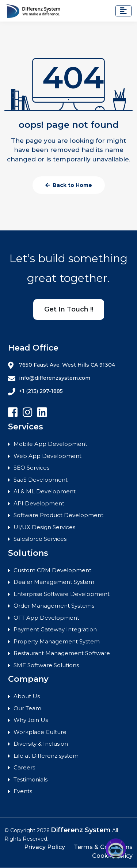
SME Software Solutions (46, 665)
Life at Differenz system (46, 756)
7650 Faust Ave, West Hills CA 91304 (62, 365)
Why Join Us (31, 720)
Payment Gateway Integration (55, 629)
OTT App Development (46, 618)
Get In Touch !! (69, 309)
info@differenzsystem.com (49, 378)
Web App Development (47, 456)
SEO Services (31, 468)
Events (23, 791)
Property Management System (57, 641)
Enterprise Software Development (62, 594)
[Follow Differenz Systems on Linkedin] (42, 412)
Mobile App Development (50, 444)
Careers (24, 767)
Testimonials (31, 779)
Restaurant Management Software (62, 653)
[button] (116, 849)
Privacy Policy (45, 847)
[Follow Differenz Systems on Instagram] (27, 412)
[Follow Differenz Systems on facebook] (13, 412)
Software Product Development (58, 515)
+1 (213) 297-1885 (35, 391)
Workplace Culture (40, 732)
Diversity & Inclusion (41, 744)
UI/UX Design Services (44, 527)
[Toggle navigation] (123, 11)
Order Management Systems (54, 606)
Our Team (27, 708)
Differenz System (81, 830)
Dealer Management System (54, 582)
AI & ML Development (45, 491)
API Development (39, 503)
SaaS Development (41, 480)
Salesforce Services (40, 539)
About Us (27, 696)
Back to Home (69, 185)
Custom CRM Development (52, 570)
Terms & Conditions (103, 847)
